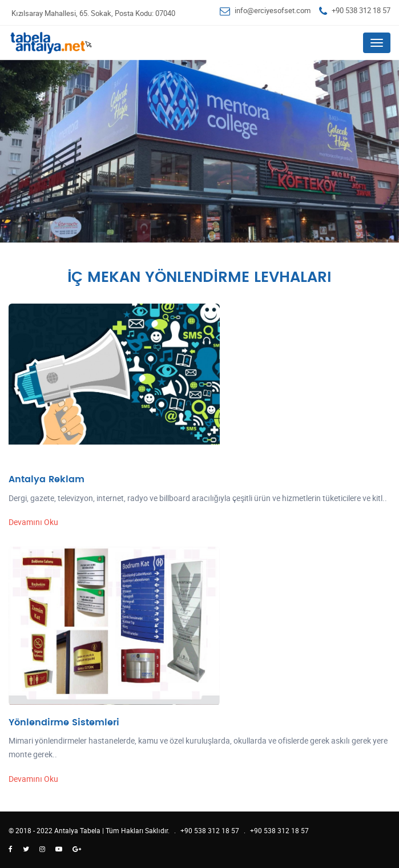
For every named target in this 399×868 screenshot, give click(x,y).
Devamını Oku (33, 522)
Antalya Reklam (47, 479)
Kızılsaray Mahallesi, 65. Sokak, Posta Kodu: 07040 (93, 13)
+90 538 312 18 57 (361, 10)
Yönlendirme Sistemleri (64, 722)
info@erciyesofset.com (273, 10)
